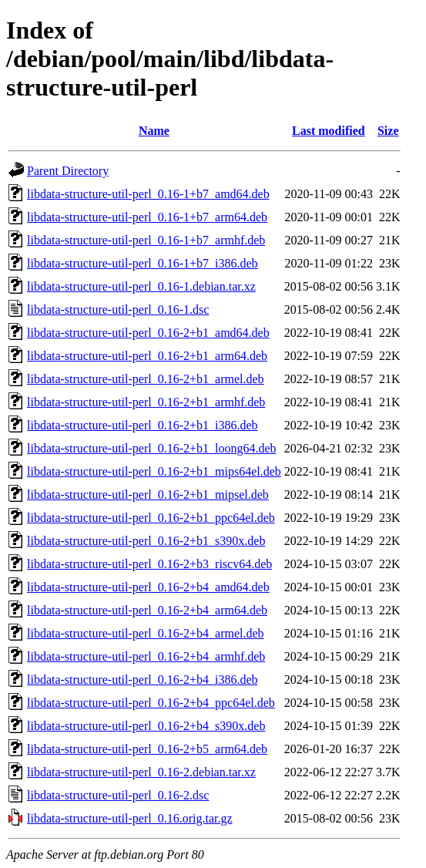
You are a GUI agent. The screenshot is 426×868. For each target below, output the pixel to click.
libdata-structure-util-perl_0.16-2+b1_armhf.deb (146, 402)
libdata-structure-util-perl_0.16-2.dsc (118, 795)
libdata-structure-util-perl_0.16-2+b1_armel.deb (146, 379)
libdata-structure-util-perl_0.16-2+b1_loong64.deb (152, 448)
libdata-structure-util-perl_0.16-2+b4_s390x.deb (146, 726)
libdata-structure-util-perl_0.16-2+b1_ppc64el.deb (151, 518)
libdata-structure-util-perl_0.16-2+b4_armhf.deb (146, 656)
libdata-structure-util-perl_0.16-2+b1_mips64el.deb (154, 471)
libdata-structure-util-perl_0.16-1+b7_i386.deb (143, 263)
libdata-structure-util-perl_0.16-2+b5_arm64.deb (147, 749)
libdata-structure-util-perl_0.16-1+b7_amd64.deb (148, 194)
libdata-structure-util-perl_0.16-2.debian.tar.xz (141, 772)
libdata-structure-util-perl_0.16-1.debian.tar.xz (141, 286)
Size (388, 131)
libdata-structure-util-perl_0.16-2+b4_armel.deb (146, 633)
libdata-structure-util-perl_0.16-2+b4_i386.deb (143, 680)
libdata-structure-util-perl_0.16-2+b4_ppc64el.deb (151, 703)
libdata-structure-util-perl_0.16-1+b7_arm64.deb (147, 217)
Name (154, 131)
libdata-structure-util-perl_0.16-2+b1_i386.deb (143, 425)
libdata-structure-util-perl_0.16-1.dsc (118, 310)
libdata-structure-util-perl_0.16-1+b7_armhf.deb (146, 240)
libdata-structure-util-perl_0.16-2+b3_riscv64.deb (149, 564)
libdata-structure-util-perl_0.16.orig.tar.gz (130, 818)
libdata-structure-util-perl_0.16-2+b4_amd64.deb (148, 587)
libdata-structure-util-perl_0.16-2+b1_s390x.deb (146, 541)
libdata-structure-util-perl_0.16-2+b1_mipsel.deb (148, 495)
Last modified (329, 131)
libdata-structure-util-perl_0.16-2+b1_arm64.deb (147, 356)
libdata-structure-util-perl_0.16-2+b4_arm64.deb (147, 610)
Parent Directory (68, 171)
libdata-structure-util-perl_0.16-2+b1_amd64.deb (148, 333)
